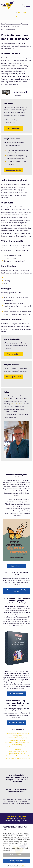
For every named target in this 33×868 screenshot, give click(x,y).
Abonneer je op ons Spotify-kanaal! (16, 591)
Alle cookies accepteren (16, 861)
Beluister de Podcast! (17, 723)
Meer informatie (14, 128)
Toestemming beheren (16, 855)
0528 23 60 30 (22, 13)
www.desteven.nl (16, 404)
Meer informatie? (16, 694)
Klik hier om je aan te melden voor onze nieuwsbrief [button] (16, 791)
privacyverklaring (9, 802)
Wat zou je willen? (14, 354)
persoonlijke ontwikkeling (13, 24)
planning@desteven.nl (20, 17)
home (3, 24)
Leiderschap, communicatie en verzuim (17, 758)
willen (6, 29)
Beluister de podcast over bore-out (17, 756)
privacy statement (22, 866)
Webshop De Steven (14, 377)
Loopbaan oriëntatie (14, 170)
